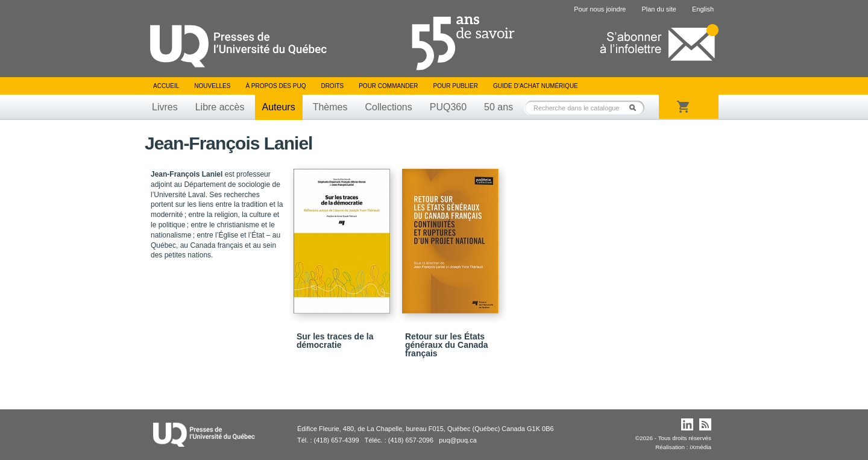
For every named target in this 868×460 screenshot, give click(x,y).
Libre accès (220, 107)
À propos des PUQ (275, 86)
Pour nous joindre (600, 9)
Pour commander (388, 86)
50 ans (498, 107)
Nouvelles (212, 86)
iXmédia (700, 447)
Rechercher (636, 108)
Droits (332, 86)
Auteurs (279, 107)
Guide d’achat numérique (536, 86)
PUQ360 (448, 107)
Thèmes (330, 107)
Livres (165, 107)
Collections (388, 107)
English (703, 9)
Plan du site (659, 9)
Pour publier (456, 86)
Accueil (166, 86)
